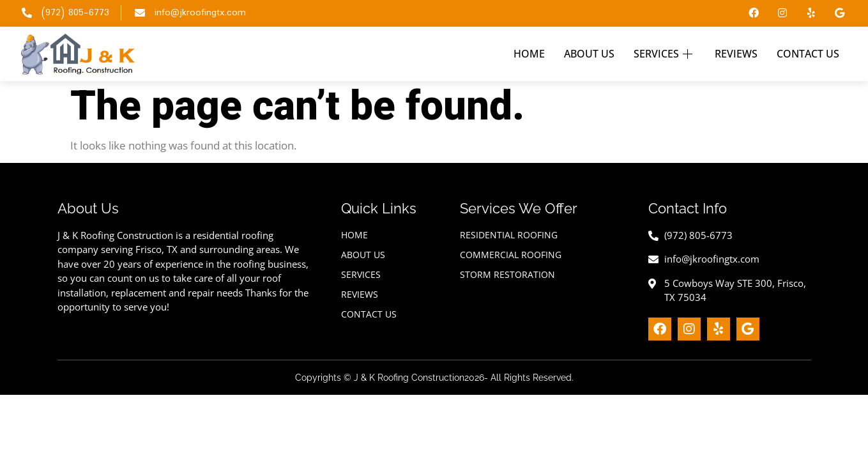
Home (529, 54)
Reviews (736, 54)
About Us (589, 54)
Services (665, 54)
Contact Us (808, 54)
